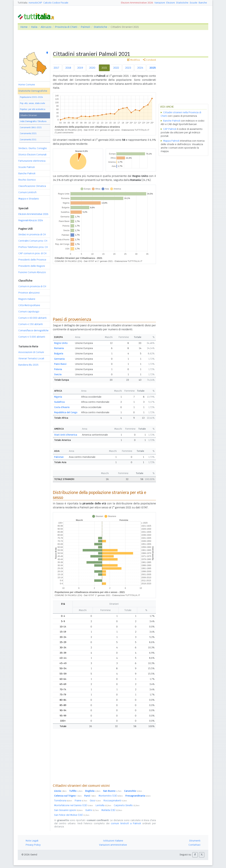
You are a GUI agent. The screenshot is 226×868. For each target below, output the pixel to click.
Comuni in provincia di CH (32, 286)
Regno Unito (61, 343)
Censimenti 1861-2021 (31, 127)
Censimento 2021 (28, 133)
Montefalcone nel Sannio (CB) (74, 805)
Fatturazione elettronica (32, 161)
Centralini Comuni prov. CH (33, 241)
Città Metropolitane (29, 305)
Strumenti (195, 841)
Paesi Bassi (60, 364)
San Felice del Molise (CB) (72, 815)
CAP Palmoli (170, 129)
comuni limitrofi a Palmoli (126, 823)
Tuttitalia (23, 3)
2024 (140, 68)
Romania (59, 348)
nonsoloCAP (35, 3)
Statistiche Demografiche (33, 91)
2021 (104, 68)
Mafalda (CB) (112, 810)
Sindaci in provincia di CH (32, 234)
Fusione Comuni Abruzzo (32, 272)
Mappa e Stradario (29, 199)
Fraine (81, 801)
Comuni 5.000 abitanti (32, 337)
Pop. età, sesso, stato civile (32, 103)
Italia (34, 27)
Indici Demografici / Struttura (33, 121)
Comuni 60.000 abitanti (32, 318)
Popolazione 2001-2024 (31, 97)
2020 (92, 68)
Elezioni (171, 3)
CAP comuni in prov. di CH (32, 253)
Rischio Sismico (27, 180)
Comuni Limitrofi (27, 192)
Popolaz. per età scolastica (33, 109)
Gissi (95, 801)
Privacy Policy (33, 845)
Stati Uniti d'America (66, 435)
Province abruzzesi (29, 293)
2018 (68, 68)
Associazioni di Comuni (31, 352)
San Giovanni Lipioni (68, 810)
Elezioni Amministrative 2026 (137, 3)
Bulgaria (59, 354)
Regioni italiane (27, 299)
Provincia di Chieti (66, 27)
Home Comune (27, 85)
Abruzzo (46, 27)
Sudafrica (59, 402)
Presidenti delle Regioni (32, 266)
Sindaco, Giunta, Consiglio (33, 148)
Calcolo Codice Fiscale (56, 3)
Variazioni (160, 3)
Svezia (58, 374)
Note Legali (32, 841)
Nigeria (58, 397)
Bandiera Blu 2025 (28, 365)
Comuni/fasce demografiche (33, 330)
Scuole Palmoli (27, 167)
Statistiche (182, 3)
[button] (195, 855)
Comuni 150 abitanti (31, 324)
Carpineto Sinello (127, 805)
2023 (128, 68)
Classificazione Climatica (32, 186)
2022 (116, 68)
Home (24, 27)
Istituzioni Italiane (113, 841)
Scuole (194, 3)
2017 (56, 68)
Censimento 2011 (28, 140)
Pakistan (59, 457)
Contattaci (194, 845)
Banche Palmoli (27, 173)
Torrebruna (63, 801)
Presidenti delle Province (32, 260)
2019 (80, 68)
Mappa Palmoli (171, 141)
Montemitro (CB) (111, 796)
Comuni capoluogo (29, 312)
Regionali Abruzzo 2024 (31, 220)
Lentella (103, 805)
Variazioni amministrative (113, 845)
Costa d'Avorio (62, 407)
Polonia (58, 369)
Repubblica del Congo (66, 412)
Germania (59, 359)
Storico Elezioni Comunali (32, 155)
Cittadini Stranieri (28, 115)
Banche (203, 3)
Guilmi (92, 810)
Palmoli (85, 27)
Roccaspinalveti (115, 801)
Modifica (133, 60)
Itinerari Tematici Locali (31, 358)
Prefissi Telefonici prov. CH (33, 247)
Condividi (149, 60)
